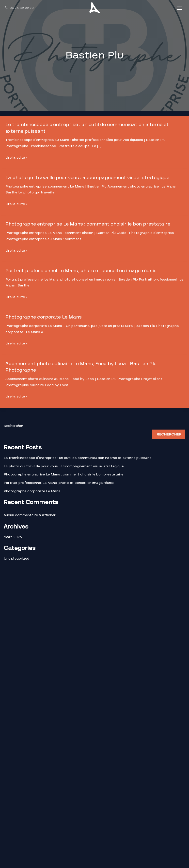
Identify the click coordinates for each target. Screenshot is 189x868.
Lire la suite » (16, 158)
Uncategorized (16, 557)
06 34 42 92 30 (19, 8)
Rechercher (14, 425)
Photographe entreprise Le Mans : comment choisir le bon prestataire (90, 224)
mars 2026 (13, 536)
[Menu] (180, 8)
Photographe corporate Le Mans (44, 316)
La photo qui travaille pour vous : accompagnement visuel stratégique (89, 177)
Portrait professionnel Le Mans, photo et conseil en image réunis (83, 270)
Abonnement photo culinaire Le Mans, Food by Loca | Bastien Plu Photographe (83, 366)
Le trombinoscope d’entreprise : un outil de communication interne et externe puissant (89, 128)
